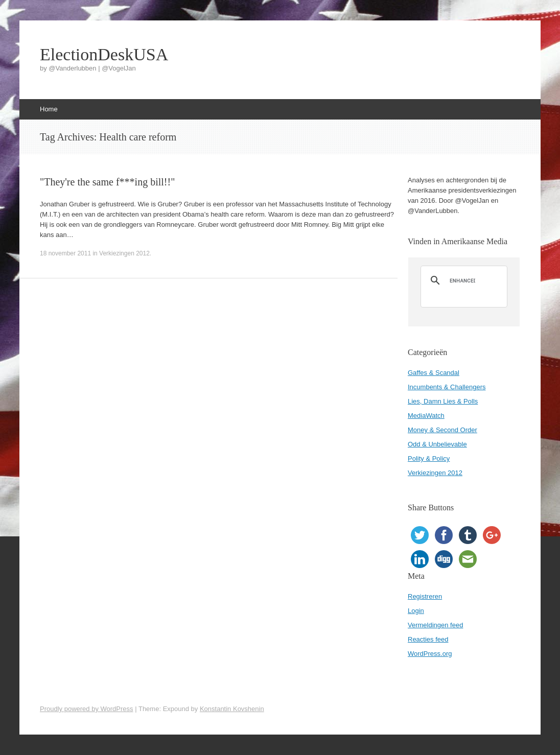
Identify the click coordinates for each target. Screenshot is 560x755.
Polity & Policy (429, 458)
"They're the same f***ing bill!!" (107, 182)
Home (49, 109)
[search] (462, 280)
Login (416, 611)
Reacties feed (428, 639)
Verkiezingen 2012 (124, 253)
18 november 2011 (65, 253)
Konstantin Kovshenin (232, 709)
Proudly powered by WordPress (87, 709)
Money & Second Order (442, 430)
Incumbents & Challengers (447, 387)
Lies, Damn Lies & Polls (443, 401)
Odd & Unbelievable (437, 444)
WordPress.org (430, 654)
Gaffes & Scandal (434, 373)
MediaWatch (426, 416)
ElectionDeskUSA (104, 55)
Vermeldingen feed (435, 625)
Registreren (425, 596)
